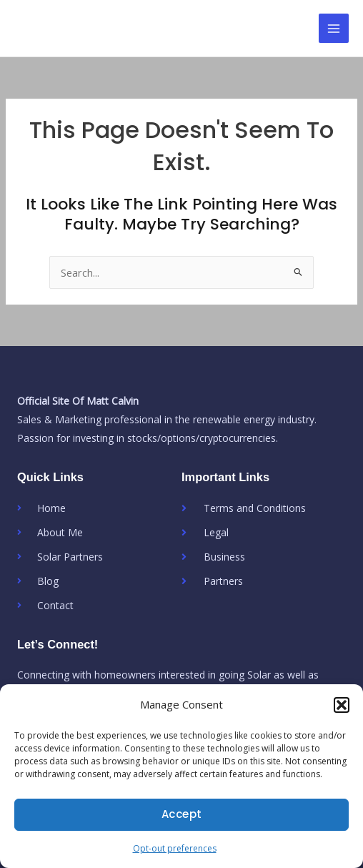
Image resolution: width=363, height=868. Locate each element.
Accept (182, 814)
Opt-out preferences (175, 848)
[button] (342, 705)
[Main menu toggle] (334, 29)
